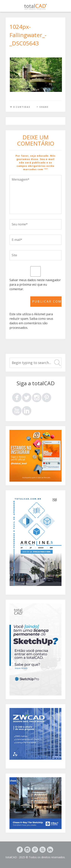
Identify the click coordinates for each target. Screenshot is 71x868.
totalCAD (11, 857)
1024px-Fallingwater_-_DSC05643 (28, 35)
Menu (63, 7)
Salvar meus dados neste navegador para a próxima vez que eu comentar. (35, 285)
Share (44, 107)
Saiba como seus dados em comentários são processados (31, 323)
